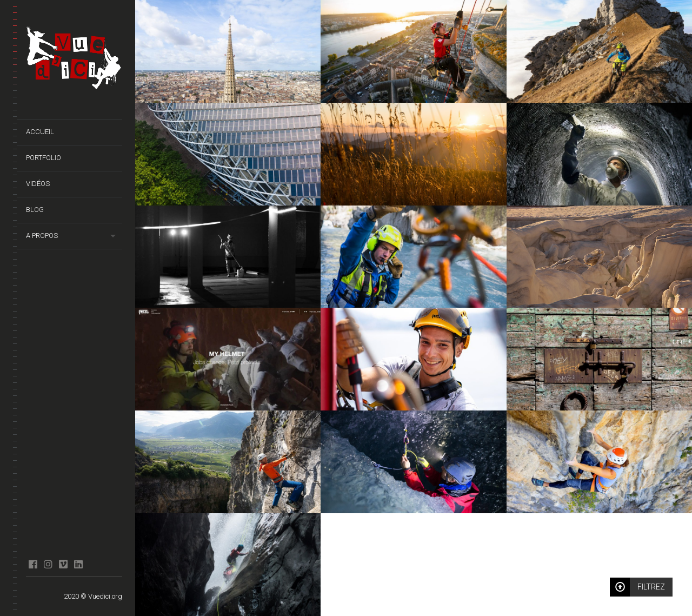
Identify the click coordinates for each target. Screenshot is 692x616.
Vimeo (63, 564)
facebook (33, 564)
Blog (35, 210)
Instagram (48, 564)
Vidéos (38, 184)
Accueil (40, 132)
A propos (42, 236)
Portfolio (44, 158)
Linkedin (78, 564)
